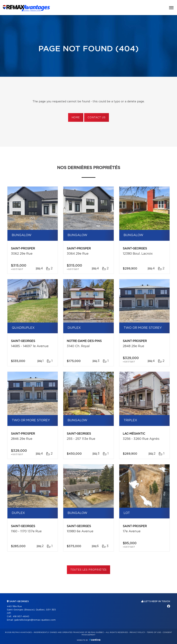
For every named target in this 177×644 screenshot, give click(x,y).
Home (76, 118)
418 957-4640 (21, 617)
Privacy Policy (137, 632)
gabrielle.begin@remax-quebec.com (35, 620)
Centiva (95, 640)
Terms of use (154, 632)
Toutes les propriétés (89, 570)
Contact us (97, 118)
